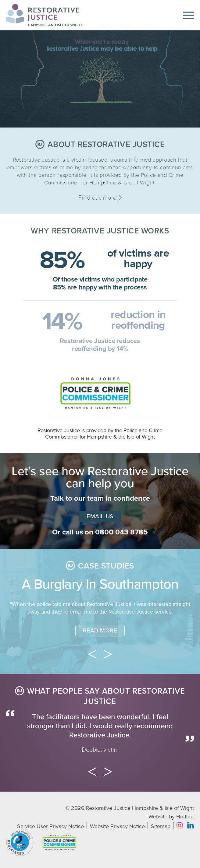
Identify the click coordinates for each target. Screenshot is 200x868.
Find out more (100, 198)
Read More (100, 631)
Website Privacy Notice (117, 826)
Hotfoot (185, 817)
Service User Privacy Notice (50, 826)
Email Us (100, 516)
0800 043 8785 (121, 532)
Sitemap (161, 826)
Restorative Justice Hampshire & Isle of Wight (140, 808)
